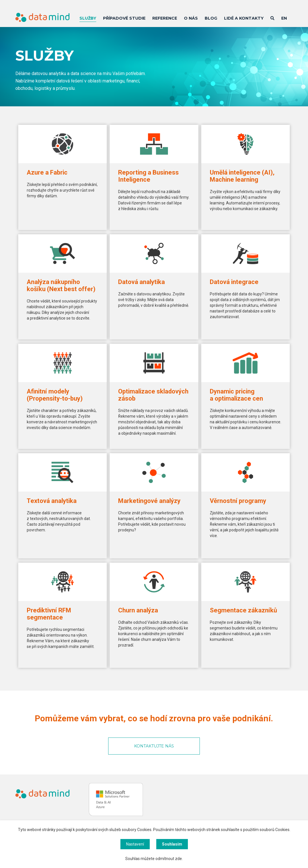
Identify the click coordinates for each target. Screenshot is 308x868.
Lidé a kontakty (244, 18)
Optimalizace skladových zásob (153, 395)
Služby (88, 18)
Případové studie (124, 18)
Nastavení (135, 844)
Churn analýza (138, 610)
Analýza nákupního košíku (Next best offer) (61, 285)
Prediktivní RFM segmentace (49, 614)
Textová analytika (52, 501)
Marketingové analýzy (149, 501)
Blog (211, 18)
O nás (191, 18)
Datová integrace (234, 282)
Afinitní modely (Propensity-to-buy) (55, 395)
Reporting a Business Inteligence (148, 176)
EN (284, 18)
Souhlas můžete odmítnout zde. (154, 859)
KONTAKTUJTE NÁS (154, 746)
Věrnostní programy (238, 501)
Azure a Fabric (47, 172)
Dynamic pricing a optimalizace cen (236, 395)
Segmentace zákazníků (243, 610)
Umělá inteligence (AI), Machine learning (242, 176)
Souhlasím (172, 844)
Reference (165, 18)
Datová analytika (141, 282)
